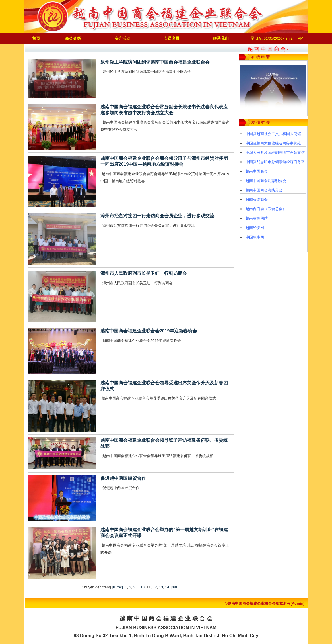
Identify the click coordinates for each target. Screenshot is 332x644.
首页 (36, 38)
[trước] (117, 587)
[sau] (175, 587)
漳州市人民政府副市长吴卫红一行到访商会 (144, 273)
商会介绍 (73, 38)
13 (161, 587)
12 (155, 587)
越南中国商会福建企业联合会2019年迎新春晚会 (149, 331)
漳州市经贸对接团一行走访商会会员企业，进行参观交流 (157, 216)
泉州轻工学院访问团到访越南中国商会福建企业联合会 (155, 62)
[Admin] (297, 603)
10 (142, 587)
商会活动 (122, 38)
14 (167, 587)
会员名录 (172, 38)
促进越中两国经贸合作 (123, 478)
